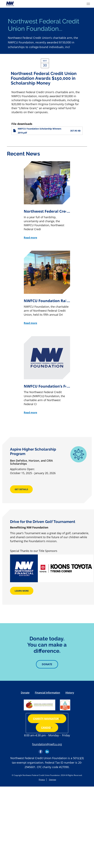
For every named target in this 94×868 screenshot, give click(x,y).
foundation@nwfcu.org (47, 744)
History (70, 693)
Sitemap (52, 780)
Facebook (41, 751)
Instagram (54, 751)
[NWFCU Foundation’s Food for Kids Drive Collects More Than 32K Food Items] (47, 375)
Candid (47, 728)
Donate (47, 664)
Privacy (42, 780)
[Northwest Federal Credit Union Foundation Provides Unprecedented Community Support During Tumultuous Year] (47, 200)
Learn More (22, 591)
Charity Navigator (47, 719)
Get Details (21, 489)
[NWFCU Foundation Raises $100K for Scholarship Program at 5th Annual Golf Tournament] (47, 288)
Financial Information (47, 693)
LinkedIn (47, 751)
